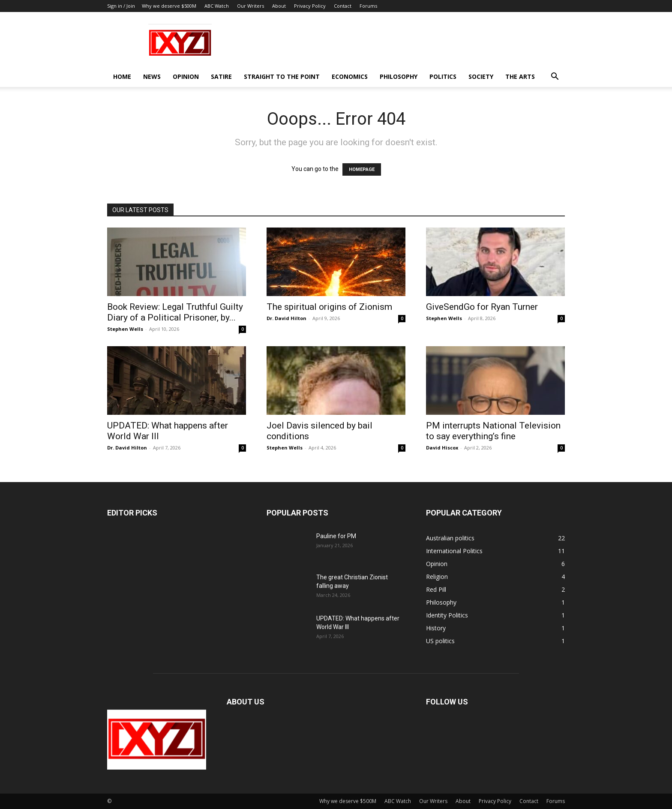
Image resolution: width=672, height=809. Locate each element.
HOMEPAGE (362, 169)
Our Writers (250, 6)
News (152, 76)
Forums (368, 6)
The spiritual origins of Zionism (329, 307)
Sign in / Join (121, 6)
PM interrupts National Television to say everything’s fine (493, 431)
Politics (443, 76)
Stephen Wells (125, 329)
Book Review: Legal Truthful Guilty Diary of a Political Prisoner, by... (175, 312)
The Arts (520, 76)
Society (481, 76)
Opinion (186, 76)
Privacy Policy (310, 6)
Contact (343, 6)
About (279, 6)
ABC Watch (217, 6)
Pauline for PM (336, 536)
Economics (350, 76)
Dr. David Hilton (286, 318)
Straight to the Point (282, 76)
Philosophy (399, 76)
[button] (555, 77)
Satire (221, 76)
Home (122, 76)
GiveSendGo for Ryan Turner (482, 307)
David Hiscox (442, 448)
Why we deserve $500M (169, 6)
